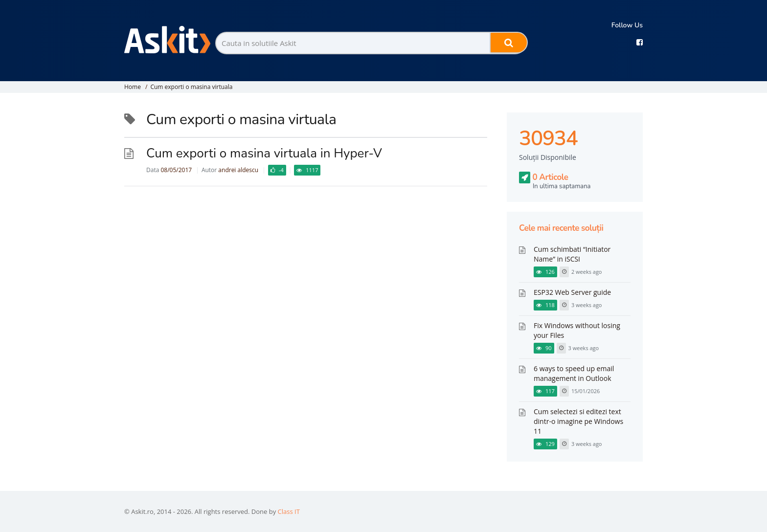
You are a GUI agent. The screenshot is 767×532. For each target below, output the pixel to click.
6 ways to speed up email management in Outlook (574, 373)
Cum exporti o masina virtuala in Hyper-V (264, 153)
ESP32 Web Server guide (572, 292)
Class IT (289, 511)
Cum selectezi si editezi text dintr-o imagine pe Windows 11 (578, 421)
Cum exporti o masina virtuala (191, 87)
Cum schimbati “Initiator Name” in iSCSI (572, 254)
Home (133, 87)
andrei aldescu (238, 170)
